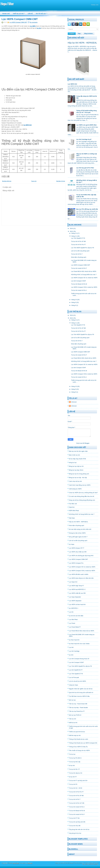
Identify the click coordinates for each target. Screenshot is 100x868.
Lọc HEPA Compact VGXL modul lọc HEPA (84, 287)
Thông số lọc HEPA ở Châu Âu (78, 747)
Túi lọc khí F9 (73, 784)
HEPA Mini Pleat (74, 511)
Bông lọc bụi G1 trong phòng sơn (79, 474)
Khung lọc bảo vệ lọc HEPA (77, 533)
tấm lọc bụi (72, 700)
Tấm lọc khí (72, 719)
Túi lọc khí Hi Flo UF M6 (78, 241)
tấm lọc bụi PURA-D (75, 715)
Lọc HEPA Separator (75, 601)
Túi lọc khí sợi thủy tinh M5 (77, 822)
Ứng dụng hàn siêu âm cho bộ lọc (79, 829)
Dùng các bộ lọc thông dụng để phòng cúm (82, 500)
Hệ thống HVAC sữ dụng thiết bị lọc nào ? (84, 275)
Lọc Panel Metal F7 (75, 627)
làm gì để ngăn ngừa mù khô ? (78, 537)
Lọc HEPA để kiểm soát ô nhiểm (79, 574)
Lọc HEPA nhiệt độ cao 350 (77, 593)
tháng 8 (74, 305)
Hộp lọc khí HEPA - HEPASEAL (82, 43)
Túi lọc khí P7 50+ (74, 818)
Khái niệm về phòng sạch (79, 257)
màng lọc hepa (73, 685)
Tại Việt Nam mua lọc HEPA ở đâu (79, 696)
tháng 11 (74, 236)
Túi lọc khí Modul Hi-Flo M (79, 284)
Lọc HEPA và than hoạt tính (77, 604)
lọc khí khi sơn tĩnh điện (76, 616)
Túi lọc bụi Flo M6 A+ (75, 758)
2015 (71, 231)
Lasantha (82, 863)
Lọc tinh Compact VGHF (78, 281)
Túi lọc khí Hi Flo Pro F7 (78, 245)
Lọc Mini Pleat (73, 619)
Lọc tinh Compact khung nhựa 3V (79, 659)
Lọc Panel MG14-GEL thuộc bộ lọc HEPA (84, 271)
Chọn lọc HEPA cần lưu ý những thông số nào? (83, 493)
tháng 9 (74, 302)
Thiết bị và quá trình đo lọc (77, 732)
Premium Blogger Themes (92, 863)
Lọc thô (71, 647)
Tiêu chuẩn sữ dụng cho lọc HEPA (79, 750)
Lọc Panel (72, 623)
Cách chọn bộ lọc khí (75, 481)
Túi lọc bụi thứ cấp (75, 762)
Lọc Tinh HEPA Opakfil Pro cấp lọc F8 (82, 248)
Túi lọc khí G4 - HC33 (76, 788)
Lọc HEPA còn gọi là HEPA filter (86, 125)
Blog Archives (89, 34)
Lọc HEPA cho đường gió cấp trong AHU (81, 556)
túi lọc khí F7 (73, 777)
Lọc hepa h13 (73, 582)
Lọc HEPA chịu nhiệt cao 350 (78, 552)
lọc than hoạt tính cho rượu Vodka (79, 644)
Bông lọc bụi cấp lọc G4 (76, 466)
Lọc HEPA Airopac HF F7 (77, 548)
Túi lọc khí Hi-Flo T (77, 254)
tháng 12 (74, 233)
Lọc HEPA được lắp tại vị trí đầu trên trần (81, 578)
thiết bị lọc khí (73, 723)
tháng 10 (74, 300)
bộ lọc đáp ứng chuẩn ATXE (77, 459)
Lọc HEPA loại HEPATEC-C (77, 589)
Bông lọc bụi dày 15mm (76, 470)
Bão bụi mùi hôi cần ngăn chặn (78, 451)
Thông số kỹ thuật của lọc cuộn (78, 739)
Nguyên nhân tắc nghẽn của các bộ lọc (81, 689)
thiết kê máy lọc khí (75, 735)
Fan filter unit (73, 504)
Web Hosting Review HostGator (90, 864)
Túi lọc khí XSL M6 (75, 826)
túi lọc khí (72, 765)
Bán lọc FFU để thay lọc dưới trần (87, 209)
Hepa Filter (7, 4)
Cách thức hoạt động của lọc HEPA (80, 485)
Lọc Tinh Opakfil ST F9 (78, 238)
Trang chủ (95, 5)
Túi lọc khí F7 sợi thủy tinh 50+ (78, 781)
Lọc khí (71, 612)
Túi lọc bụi (72, 754)
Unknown (74, 402)
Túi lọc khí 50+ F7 (74, 769)
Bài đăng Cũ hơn (61, 181)
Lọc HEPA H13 (72, 84)
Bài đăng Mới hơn (7, 181)
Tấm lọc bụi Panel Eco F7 (77, 711)
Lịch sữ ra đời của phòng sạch (80, 251)
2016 (71, 228)
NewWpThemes (65, 863)
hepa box (72, 507)
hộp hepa (72, 518)
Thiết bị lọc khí (19, 13)
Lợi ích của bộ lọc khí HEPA (77, 681)
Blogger (87, 443)
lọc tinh (71, 655)
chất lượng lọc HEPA (75, 489)
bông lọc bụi (73, 463)
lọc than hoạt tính (74, 640)
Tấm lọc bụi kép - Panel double (78, 708)
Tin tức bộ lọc (42, 13)
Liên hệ (30, 14)
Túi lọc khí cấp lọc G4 (76, 773)
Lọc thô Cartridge (74, 651)
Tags (79, 34)
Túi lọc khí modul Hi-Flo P (79, 268)
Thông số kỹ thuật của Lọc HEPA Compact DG (83, 743)
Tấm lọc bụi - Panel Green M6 (78, 704)
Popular (72, 34)
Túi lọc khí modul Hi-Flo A (79, 290)
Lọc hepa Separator (75, 597)
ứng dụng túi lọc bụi (75, 833)
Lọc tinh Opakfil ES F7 (76, 670)
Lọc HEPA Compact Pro (76, 563)
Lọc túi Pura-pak (74, 677)
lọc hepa (72, 544)
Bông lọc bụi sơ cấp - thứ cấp (78, 478)
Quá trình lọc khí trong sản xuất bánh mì (81, 692)
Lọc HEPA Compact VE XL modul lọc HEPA (84, 278)
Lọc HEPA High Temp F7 (76, 586)
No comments (34, 22)
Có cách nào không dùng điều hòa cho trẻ (82, 496)
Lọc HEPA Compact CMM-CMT (20, 19)
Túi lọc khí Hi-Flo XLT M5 (77, 803)
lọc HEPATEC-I (74, 608)
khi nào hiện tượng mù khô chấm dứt (80, 529)
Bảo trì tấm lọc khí (74, 455)
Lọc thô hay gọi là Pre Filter (85, 168)
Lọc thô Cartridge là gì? (84, 139)
